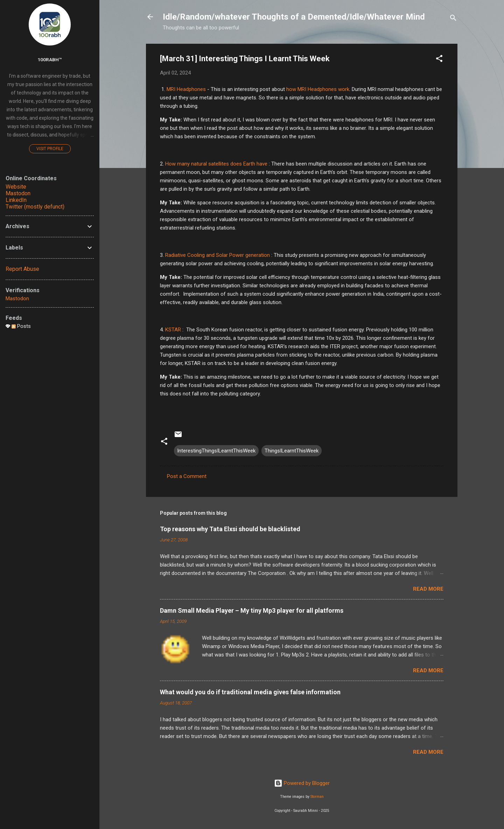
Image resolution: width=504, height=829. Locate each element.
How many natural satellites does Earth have (217, 164)
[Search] (453, 19)
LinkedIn (16, 200)
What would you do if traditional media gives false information (250, 692)
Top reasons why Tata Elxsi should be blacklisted (230, 529)
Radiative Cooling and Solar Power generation (218, 255)
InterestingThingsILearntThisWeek (216, 451)
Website (16, 187)
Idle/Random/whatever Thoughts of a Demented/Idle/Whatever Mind (294, 17)
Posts (21, 326)
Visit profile (50, 149)
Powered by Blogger (302, 783)
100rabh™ (50, 59)
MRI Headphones (186, 89)
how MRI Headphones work (318, 89)
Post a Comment (187, 476)
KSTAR (173, 330)
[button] (439, 60)
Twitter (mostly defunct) (35, 207)
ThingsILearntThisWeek (292, 451)
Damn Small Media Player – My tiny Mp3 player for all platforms (252, 610)
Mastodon (18, 193)
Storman (317, 797)
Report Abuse (22, 269)
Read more (428, 589)
